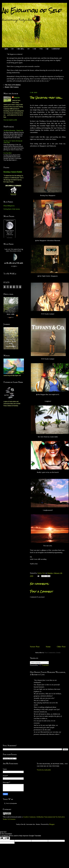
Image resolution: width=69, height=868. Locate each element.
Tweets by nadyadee (44, 770)
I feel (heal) (20, 49)
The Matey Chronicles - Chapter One (13, 130)
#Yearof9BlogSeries (9, 206)
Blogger (52, 824)
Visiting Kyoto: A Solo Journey (12, 209)
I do (28, 49)
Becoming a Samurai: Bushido (13, 172)
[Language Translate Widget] (39, 663)
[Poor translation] (7, 838)
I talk (41, 49)
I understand (56, 49)
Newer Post (35, 647)
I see (47, 49)
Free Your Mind (7, 153)
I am (12, 49)
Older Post (61, 647)
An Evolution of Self (32, 11)
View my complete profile (10, 120)
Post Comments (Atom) (52, 653)
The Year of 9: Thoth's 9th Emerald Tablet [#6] (13, 142)
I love (34, 49)
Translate (43, 665)
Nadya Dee (17, 98)
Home (48, 647)
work (8, 817)
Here (6, 49)
